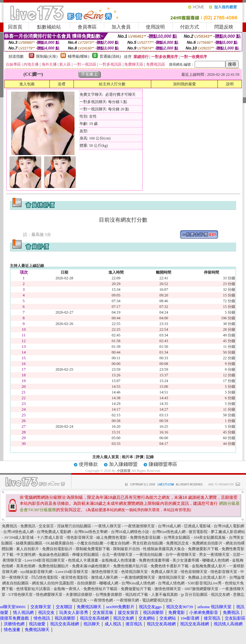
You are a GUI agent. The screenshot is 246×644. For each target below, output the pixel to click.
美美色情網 (26, 566)
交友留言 (46, 526)
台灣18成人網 (169, 526)
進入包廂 (27, 84)
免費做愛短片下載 (136, 589)
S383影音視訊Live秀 (205, 583)
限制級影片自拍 (126, 549)
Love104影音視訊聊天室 (45, 560)
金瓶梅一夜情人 (67, 589)
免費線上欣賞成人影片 (207, 577)
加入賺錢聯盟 (123, 464)
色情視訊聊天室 (134, 572)
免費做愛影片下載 (203, 549)
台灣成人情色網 (171, 583)
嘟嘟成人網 (109, 583)
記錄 (150, 457)
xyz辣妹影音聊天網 (36, 572)
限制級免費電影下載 (93, 549)
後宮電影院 (198, 532)
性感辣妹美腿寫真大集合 (164, 549)
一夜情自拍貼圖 (149, 555)
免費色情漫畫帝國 (154, 560)
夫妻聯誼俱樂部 (79, 595)
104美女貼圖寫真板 (210, 537)
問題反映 (224, 27)
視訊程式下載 (137, 595)
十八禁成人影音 (50, 537)
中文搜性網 (26, 555)
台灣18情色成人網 (18, 532)
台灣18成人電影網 (229, 526)
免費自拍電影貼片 (57, 549)
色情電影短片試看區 (33, 589)
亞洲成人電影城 (197, 526)
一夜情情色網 (101, 600)
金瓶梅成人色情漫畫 (119, 560)
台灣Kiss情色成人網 (169, 532)
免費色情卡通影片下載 (170, 566)
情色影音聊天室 (80, 537)
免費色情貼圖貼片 (54, 566)
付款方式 (190, 27)
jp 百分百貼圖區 (194, 595)
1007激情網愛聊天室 (201, 589)
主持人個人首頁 (106, 457)
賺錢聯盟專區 (163, 464)
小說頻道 (124, 471)
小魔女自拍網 (118, 543)
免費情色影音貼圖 (145, 537)
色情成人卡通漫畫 (83, 560)
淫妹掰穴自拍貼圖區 (74, 526)
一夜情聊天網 (127, 600)
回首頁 (15, 27)
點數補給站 (49, 27)
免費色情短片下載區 (100, 589)
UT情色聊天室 (21, 595)
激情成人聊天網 (104, 577)
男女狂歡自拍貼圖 (148, 543)
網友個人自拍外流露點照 (53, 583)
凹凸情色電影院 (45, 577)
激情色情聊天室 (105, 572)
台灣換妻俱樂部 (109, 595)
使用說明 (155, 27)
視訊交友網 (220, 595)
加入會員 (121, 27)
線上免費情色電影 (112, 537)
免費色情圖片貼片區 (130, 566)
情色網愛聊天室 (49, 595)
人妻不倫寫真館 (165, 595)
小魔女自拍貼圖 (90, 543)
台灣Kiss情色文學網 (91, 532)
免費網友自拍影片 (207, 543)
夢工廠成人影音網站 (228, 532)
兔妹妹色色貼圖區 (54, 555)
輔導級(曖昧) (79, 56)
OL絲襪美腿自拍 (60, 543)
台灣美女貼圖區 (177, 537)
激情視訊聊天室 (172, 577)
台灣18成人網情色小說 (130, 532)
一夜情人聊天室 (108, 526)
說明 (230, 84)
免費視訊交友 (178, 543)
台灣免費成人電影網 (54, 532)
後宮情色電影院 (74, 577)
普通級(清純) (110, 56)
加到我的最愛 (184, 84)
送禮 (61, 84)
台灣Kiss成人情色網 (138, 583)
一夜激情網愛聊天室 (138, 577)
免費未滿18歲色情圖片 (91, 566)
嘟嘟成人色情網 (216, 560)
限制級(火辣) (47, 56)
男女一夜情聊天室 (214, 555)
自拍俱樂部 (87, 583)
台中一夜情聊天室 (181, 555)
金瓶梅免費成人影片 (209, 566)
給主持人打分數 (112, 84)
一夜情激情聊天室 (139, 526)
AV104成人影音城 (19, 537)
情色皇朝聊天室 (194, 572)
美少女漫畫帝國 (186, 560)
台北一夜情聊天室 (117, 555)
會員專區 (87, 27)
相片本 (127, 457)
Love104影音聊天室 (72, 572)
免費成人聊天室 (164, 572)
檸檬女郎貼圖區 (86, 555)
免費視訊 (10, 526)
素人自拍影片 (28, 549)
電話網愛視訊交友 (157, 600)
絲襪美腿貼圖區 (29, 543)
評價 (139, 457)
